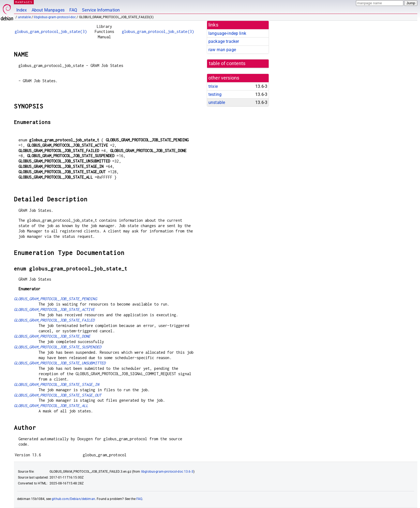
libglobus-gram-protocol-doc (55, 17)
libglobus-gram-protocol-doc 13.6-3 (167, 472)
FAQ (73, 10)
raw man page (222, 50)
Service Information (101, 10)
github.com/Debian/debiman (73, 499)
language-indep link (227, 33)
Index (22, 10)
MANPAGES (24, 2)
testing (215, 94)
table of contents (227, 63)
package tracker (224, 41)
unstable (24, 17)
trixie (213, 86)
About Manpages (48, 10)
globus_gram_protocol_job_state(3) (51, 31)
